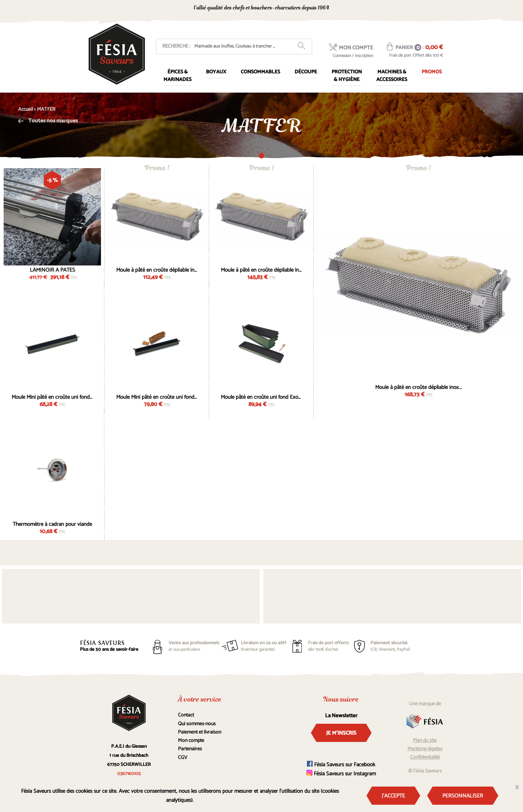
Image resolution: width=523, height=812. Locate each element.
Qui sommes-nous (197, 724)
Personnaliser (463, 796)
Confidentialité (425, 757)
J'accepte (393, 796)
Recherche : (176, 46)
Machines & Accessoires (392, 76)
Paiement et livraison (200, 732)
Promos (432, 72)
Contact (186, 715)
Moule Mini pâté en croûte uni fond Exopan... (52, 396)
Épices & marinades (177, 76)
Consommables (260, 72)
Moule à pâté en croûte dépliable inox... (157, 269)
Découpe (306, 72)
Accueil (26, 109)
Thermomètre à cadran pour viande (52, 523)
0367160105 (378, 9)
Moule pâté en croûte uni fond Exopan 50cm (261, 396)
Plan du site (425, 741)
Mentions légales (425, 749)
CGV (183, 758)
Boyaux (216, 72)
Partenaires (190, 749)
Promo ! (157, 168)
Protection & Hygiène (347, 76)
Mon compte (191, 741)
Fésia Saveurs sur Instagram (341, 774)
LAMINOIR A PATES (52, 269)
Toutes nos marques (48, 121)
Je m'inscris (341, 733)
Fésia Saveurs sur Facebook (341, 765)
